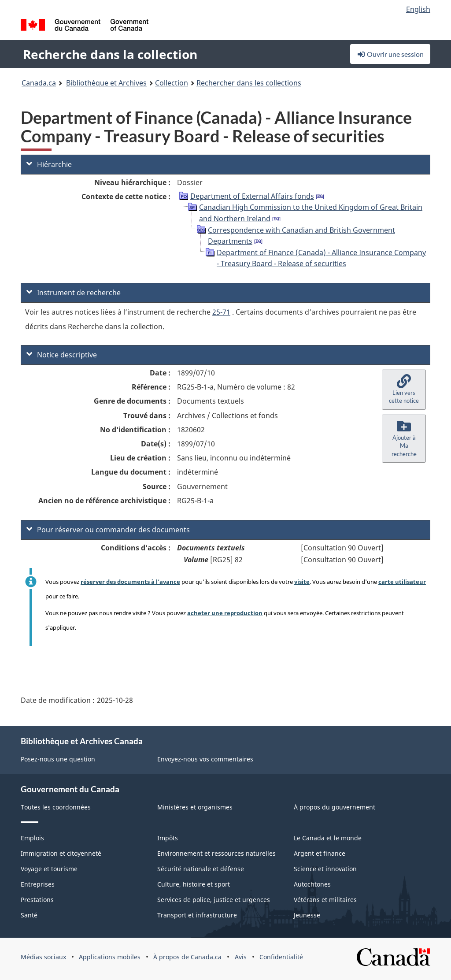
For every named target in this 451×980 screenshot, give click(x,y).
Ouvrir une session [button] (390, 54)
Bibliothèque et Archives (106, 83)
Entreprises (38, 884)
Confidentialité (281, 957)
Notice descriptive (62, 355)
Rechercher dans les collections (249, 83)
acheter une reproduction (225, 613)
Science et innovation (325, 869)
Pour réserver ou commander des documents (108, 530)
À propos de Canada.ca (187, 957)
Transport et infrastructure (197, 915)
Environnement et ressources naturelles (216, 853)
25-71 (221, 312)
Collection (172, 83)
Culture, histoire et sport (194, 884)
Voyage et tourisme (49, 869)
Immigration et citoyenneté (61, 853)
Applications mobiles (110, 957)
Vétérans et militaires (325, 900)
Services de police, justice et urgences (214, 900)
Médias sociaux (43, 957)
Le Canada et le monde (328, 838)
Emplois (32, 838)
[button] (404, 390)
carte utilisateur (402, 582)
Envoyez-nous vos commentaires (205, 759)
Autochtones (312, 884)
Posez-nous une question (58, 759)
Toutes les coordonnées (56, 807)
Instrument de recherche (74, 293)
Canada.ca (39, 83)
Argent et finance (320, 853)
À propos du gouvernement (335, 807)
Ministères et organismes (195, 807)
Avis (241, 957)
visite (302, 582)
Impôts (168, 838)
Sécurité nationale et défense (201, 869)
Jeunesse (307, 915)
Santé (29, 915)
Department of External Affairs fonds (252, 196)
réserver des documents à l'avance (130, 582)
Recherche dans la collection (110, 54)
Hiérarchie (49, 164)
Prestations (37, 900)
